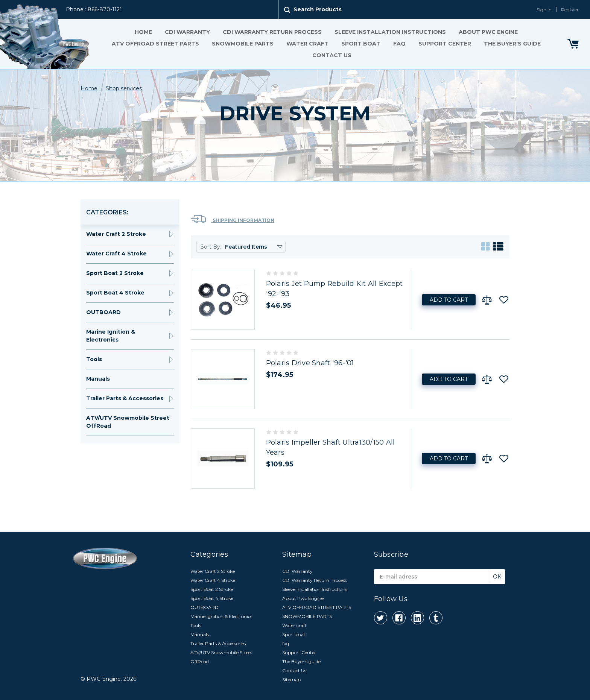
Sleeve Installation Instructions (390, 32)
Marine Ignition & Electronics (111, 336)
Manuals (98, 379)
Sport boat (361, 44)
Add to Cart (449, 300)
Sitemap (291, 680)
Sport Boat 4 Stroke (115, 293)
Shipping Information (233, 219)
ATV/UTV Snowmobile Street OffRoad (128, 422)
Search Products (318, 9)
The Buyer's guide (512, 44)
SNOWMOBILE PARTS (243, 44)
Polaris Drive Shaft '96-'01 (310, 363)
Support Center (445, 44)
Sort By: (211, 247)
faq (399, 44)
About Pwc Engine (488, 32)
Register (570, 10)
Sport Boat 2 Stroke (115, 273)
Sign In (544, 10)
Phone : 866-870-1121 (94, 9)
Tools (94, 359)
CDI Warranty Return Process (272, 32)
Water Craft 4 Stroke (116, 254)
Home (143, 32)
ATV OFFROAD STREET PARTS (155, 44)
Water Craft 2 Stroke (116, 234)
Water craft (307, 44)
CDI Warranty (187, 32)
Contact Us (332, 55)
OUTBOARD (103, 312)
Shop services (124, 88)
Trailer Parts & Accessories (125, 398)
